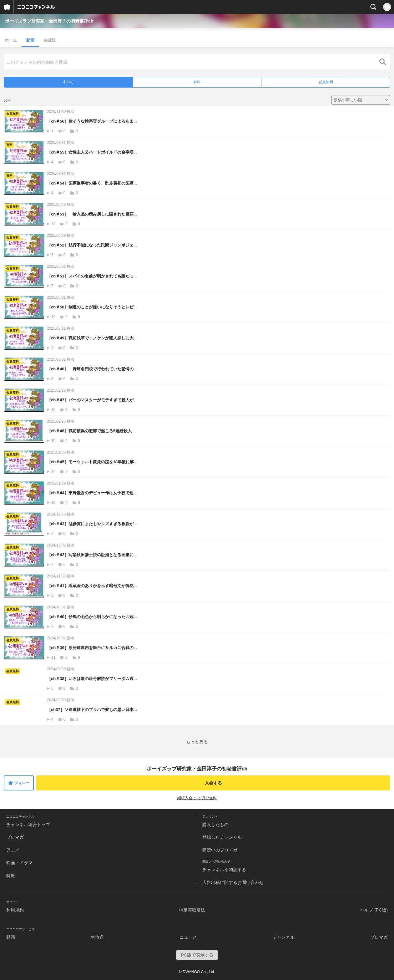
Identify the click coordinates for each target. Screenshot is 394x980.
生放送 (50, 40)
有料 (197, 82)
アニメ (13, 850)
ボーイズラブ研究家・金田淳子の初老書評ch (49, 21)
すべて (68, 82)
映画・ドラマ (19, 863)
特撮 (11, 876)
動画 (30, 40)
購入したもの (215, 825)
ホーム (11, 40)
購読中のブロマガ (220, 850)
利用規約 (15, 910)
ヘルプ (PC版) (374, 910)
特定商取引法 (192, 910)
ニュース (188, 937)
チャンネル (284, 937)
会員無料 (326, 82)
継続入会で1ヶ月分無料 (197, 798)
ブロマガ (15, 837)
